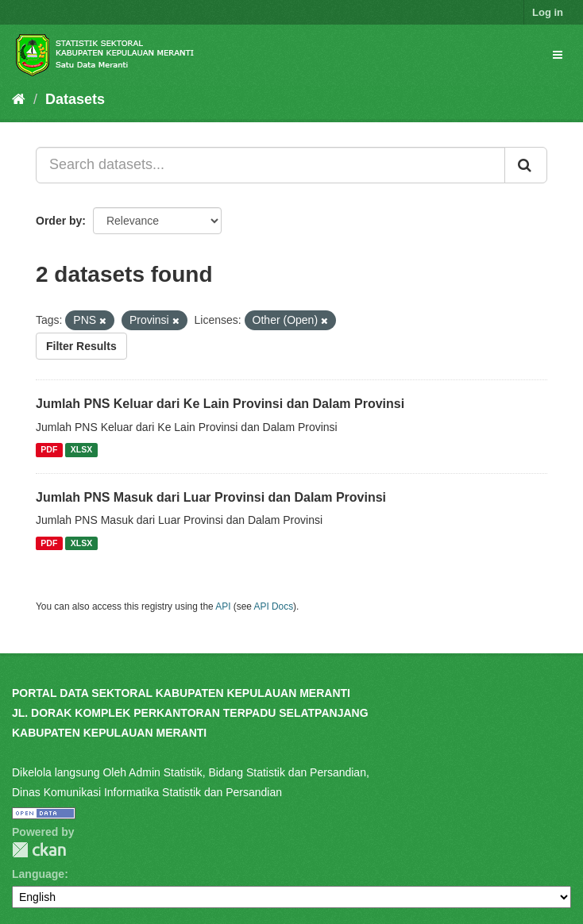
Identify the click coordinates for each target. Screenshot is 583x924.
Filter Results (81, 346)
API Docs (274, 606)
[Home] (19, 99)
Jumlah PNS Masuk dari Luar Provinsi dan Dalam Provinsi (211, 497)
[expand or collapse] (558, 55)
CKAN (39, 850)
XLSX (81, 450)
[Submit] (526, 165)
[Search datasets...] (270, 165)
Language (38, 874)
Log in (548, 12)
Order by (59, 221)
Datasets (75, 99)
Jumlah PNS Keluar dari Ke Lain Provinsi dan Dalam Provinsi (220, 404)
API (223, 606)
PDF (49, 450)
